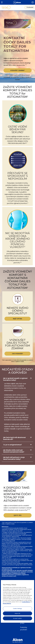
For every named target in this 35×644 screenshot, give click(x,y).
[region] (17, 601)
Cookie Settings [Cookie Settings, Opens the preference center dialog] (17, 609)
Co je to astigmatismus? (13, 445)
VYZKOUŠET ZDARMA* (17, 70)
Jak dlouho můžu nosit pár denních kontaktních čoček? (14, 451)
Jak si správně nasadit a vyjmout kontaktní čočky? (15, 379)
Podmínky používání (24, 628)
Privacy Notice (7, 603)
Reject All (17, 613)
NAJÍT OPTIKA (17, 319)
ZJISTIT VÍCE (18, 515)
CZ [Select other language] (2, 2)
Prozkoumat (30, 7)
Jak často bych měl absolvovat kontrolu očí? (15, 438)
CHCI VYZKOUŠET (18, 354)
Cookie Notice (26, 602)
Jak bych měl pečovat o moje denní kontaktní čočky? (14, 458)
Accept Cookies (18, 618)
